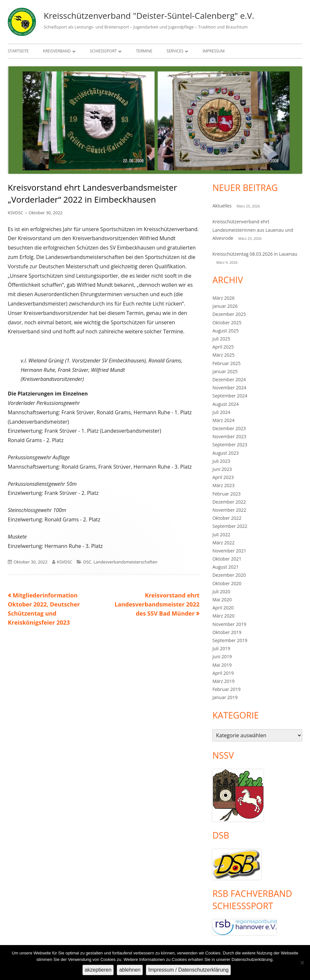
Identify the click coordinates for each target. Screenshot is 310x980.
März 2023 (223, 485)
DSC (87, 562)
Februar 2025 (226, 363)
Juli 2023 (221, 461)
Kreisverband (57, 51)
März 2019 (223, 681)
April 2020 (223, 608)
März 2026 (223, 298)
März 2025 (223, 355)
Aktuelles (222, 206)
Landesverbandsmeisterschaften (126, 562)
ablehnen (130, 970)
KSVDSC (16, 213)
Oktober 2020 (227, 583)
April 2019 (223, 673)
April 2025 (223, 347)
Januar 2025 (225, 371)
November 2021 (229, 551)
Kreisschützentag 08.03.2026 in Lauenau (255, 254)
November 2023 (229, 436)
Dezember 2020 (229, 575)
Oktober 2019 (227, 632)
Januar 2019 (225, 697)
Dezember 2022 (229, 502)
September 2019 (230, 640)
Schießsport (103, 51)
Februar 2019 (226, 689)
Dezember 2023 (229, 428)
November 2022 (229, 510)
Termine (144, 51)
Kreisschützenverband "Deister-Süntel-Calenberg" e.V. (149, 16)
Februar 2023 (226, 494)
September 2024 (230, 396)
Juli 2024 (221, 412)
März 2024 (223, 420)
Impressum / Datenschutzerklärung (188, 970)
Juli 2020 (221, 591)
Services (175, 51)
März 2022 (223, 543)
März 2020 (223, 616)
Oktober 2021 (227, 559)
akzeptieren (98, 970)
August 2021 (225, 567)
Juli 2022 (221, 535)
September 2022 (230, 526)
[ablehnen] (302, 963)
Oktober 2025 (227, 323)
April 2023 (223, 477)
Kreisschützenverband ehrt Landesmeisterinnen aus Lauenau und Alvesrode (253, 230)
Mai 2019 (222, 665)
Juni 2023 (222, 469)
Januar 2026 (225, 306)
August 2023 (225, 453)
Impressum (214, 51)
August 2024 (225, 404)
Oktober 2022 (227, 518)
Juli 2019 (221, 648)
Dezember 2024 (229, 379)
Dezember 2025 (229, 314)
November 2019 (229, 624)
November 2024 (229, 388)
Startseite (18, 51)
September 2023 (230, 445)
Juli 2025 (221, 339)
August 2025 (225, 331)
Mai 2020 (222, 600)
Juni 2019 (222, 657)
